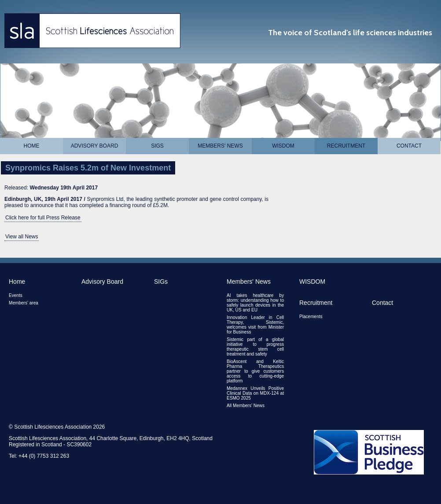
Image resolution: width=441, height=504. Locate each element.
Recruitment (346, 146)
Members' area (24, 303)
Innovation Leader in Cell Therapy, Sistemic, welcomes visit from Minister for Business (255, 325)
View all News (22, 237)
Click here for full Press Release (43, 218)
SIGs (157, 146)
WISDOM (283, 146)
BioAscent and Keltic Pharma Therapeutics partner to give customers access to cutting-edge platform (255, 371)
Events (16, 295)
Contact (409, 146)
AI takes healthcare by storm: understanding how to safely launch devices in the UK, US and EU (255, 303)
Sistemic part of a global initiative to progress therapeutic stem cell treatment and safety (255, 347)
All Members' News (246, 406)
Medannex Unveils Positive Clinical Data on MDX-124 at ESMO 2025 (255, 393)
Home (32, 146)
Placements (311, 317)
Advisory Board (95, 146)
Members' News (220, 146)
